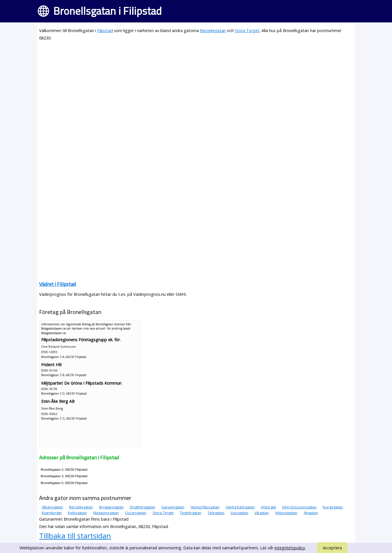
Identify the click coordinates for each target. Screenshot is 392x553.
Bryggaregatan (111, 507)
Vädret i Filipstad (57, 284)
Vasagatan (239, 513)
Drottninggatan (143, 507)
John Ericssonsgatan (299, 507)
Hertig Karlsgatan (240, 507)
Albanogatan (52, 507)
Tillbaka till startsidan (75, 536)
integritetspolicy (290, 548)
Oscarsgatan (136, 513)
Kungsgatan (333, 507)
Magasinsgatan (106, 513)
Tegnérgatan (191, 513)
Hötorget (268, 507)
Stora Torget (247, 31)
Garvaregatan (173, 507)
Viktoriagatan (286, 513)
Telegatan (216, 513)
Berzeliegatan (213, 31)
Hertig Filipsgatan (205, 507)
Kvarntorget (52, 513)
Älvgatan (311, 513)
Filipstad (105, 31)
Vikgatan (262, 513)
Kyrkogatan (77, 513)
